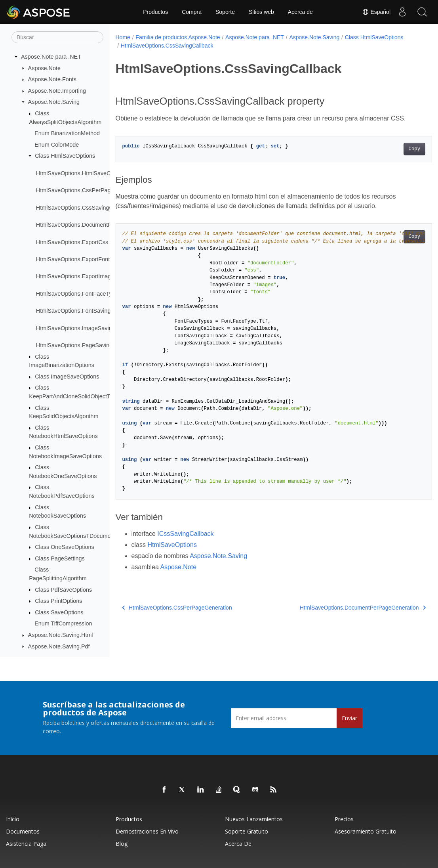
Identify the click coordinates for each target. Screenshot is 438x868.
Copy (392, 149)
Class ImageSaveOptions (67, 377)
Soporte (225, 12)
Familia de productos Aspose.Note (178, 37)
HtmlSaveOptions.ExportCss (72, 242)
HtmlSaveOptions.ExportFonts (74, 259)
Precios (344, 819)
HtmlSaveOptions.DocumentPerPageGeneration (97, 225)
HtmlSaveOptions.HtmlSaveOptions (81, 173)
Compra (192, 12)
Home (123, 37)
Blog (122, 844)
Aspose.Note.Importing (57, 91)
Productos (155, 12)
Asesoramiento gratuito (366, 831)
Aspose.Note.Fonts (52, 79)
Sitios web (261, 12)
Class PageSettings (60, 558)
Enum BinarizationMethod (67, 133)
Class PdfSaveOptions (63, 590)
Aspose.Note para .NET (51, 57)
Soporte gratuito (247, 831)
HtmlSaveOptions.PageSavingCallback (85, 345)
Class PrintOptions (58, 601)
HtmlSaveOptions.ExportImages (77, 276)
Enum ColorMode (57, 145)
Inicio (13, 819)
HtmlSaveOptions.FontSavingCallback (84, 311)
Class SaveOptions (59, 612)
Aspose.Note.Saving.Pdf (59, 646)
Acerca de (300, 12)
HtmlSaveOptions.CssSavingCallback (84, 208)
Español (376, 12)
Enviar (349, 718)
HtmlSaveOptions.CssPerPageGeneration (89, 190)
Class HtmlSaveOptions (65, 156)
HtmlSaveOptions (172, 545)
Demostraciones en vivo (147, 831)
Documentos (23, 831)
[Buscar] (57, 37)
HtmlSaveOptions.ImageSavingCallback (87, 328)
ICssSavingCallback (185, 534)
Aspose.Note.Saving (54, 102)
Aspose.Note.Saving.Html (61, 635)
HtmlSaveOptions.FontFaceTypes (79, 294)
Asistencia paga (26, 844)
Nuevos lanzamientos (254, 819)
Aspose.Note (44, 68)
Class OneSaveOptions (65, 547)
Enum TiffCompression (63, 623)
